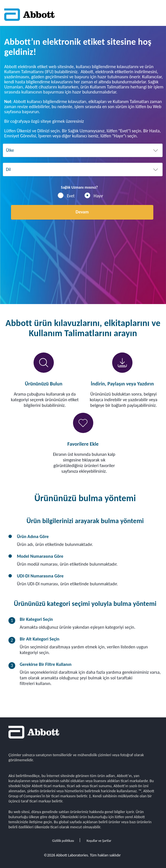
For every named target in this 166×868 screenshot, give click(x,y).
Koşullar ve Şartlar (99, 841)
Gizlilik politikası (63, 841)
